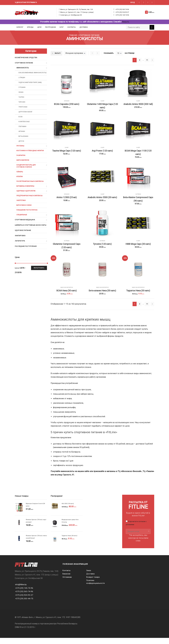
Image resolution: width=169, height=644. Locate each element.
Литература (20, 253)
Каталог (20, 27)
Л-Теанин (22, 91)
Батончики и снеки (24, 214)
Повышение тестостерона (27, 219)
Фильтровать (38, 281)
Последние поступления (26, 259)
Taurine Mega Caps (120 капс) (67, 153)
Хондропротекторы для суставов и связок (26, 173)
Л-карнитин (21, 162)
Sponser (67, 101)
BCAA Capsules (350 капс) (67, 105)
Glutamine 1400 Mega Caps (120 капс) (102, 107)
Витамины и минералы (26, 194)
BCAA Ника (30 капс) (67, 296)
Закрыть (125, 22)
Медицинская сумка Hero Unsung (71, 527)
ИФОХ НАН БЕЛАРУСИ (67, 293)
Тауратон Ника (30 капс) (138, 296)
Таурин (21, 101)
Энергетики (21, 209)
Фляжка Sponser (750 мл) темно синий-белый (35, 543)
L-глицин (22, 81)
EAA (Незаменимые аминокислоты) (26, 74)
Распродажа (51, 27)
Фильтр (58, 53)
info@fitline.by (21, 591)
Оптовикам (67, 584)
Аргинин (22, 137)
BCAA (21, 121)
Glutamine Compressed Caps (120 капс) (67, 250)
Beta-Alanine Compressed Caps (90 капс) (138, 203)
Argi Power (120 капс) (102, 153)
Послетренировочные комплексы (30, 189)
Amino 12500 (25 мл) (67, 200)
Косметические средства (27, 58)
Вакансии (66, 580)
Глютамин (23, 132)
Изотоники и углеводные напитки (31, 157)
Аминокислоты (23, 68)
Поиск (152, 28)
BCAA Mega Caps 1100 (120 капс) (138, 155)
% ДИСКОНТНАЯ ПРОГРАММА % (26, 2)
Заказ (89, 577)
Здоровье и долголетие (26, 199)
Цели (39, 27)
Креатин (20, 184)
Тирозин (22, 106)
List (98, 53)
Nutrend (138, 197)
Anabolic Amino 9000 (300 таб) (138, 105)
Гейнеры (20, 179)
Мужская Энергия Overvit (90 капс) (36, 511)
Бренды (30, 27)
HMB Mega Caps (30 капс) (138, 248)
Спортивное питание (89, 35)
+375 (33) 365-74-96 (122, 9)
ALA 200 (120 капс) (68, 510)
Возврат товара (93, 584)
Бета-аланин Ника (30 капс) (102, 296)
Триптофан (23, 111)
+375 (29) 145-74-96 (122, 15)
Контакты (72, 27)
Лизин (21, 96)
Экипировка (20, 248)
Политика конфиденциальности (96, 588)
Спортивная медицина (25, 229)
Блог (62, 27)
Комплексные (24, 127)
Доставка (84, 27)
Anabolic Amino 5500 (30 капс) (102, 200)
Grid (93, 53)
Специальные (22, 224)
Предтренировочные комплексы (30, 204)
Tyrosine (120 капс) (102, 248)
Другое (21, 147)
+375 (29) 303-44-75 (24, 605)
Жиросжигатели (23, 167)
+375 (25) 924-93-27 (122, 12)
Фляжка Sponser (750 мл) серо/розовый (35, 527)
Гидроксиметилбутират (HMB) (31, 86)
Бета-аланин (24, 142)
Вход (133, 2)
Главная (73, 35)
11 (147, 60)
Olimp (102, 101)
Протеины (21, 152)
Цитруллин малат (26, 116)
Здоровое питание (23, 242)
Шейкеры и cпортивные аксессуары (25, 236)
